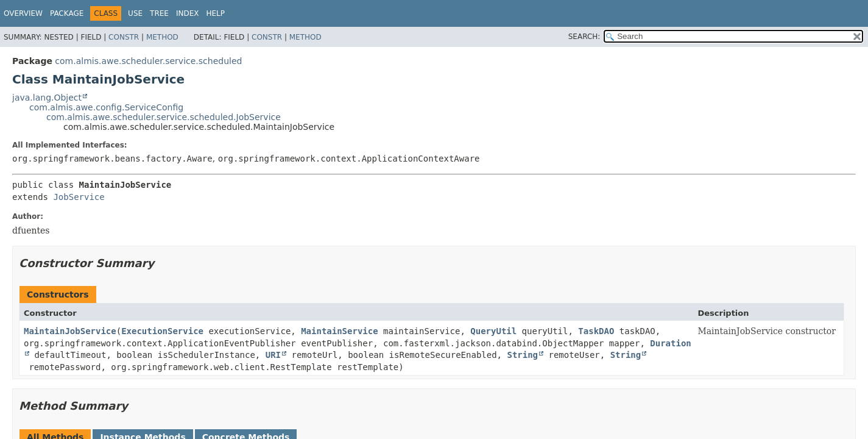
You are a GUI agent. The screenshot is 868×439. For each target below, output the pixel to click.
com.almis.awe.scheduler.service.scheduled (148, 61)
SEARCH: (584, 37)
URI (273, 355)
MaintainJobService (70, 331)
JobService (79, 197)
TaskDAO (596, 331)
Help (215, 13)
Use (135, 13)
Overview (23, 13)
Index (188, 13)
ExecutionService (162, 331)
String (522, 355)
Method (162, 37)
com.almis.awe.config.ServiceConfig (106, 107)
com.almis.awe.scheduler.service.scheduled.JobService (164, 117)
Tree (159, 13)
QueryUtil (493, 331)
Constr (124, 37)
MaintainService (339, 331)
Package (67, 13)
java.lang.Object (47, 98)
